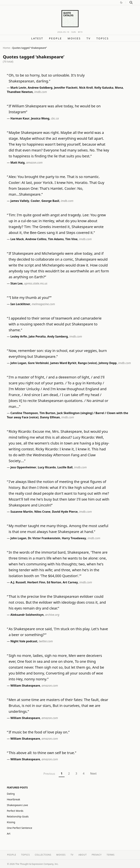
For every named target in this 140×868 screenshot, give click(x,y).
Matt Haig (18, 163)
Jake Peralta (37, 336)
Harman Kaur (20, 118)
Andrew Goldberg (40, 88)
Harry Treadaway (74, 538)
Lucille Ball (65, 467)
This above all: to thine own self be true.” (42, 753)
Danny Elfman (50, 417)
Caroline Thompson (24, 413)
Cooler (35, 201)
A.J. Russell (18, 582)
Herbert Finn (36, 582)
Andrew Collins (36, 239)
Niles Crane (42, 512)
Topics (103, 38)
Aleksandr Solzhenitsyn (27, 615)
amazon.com (34, 163)
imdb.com (41, 92)
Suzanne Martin (22, 512)
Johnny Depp (108, 363)
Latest (37, 38)
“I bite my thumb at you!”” (30, 298)
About (83, 855)
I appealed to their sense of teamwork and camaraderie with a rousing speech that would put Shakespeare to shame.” (55, 324)
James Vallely (20, 201)
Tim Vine (71, 239)
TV (89, 38)
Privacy (97, 855)
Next (93, 773)
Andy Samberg (58, 336)
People (55, 38)
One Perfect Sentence (19, 828)
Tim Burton (47, 413)
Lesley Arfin (19, 336)
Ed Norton (54, 582)
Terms (111, 855)
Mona (119, 88)
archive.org (52, 615)
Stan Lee (17, 283)
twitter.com (46, 641)
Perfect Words (15, 811)
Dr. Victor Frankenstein (44, 538)
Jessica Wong (40, 118)
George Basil (50, 201)
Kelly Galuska (104, 88)
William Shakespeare (25, 686)
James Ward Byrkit (63, 363)
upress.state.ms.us (36, 283)
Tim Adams (56, 239)
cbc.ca (55, 118)
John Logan (18, 363)
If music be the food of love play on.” (39, 732)
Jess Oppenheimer (23, 467)
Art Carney (70, 582)
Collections (43, 855)
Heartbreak (13, 799)
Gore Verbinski (38, 363)
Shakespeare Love (17, 805)
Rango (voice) (87, 363)
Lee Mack (17, 239)
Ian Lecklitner (20, 304)
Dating (11, 794)
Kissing (11, 822)
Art (9, 834)
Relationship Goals (18, 816)
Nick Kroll (86, 88)
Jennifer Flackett (66, 88)
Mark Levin (18, 88)
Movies (74, 38)
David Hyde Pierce (65, 512)
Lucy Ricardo (47, 467)
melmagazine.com (43, 304)
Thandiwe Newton (20, 92)
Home (6, 48)
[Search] (131, 2)
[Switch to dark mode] (121, 2)
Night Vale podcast (24, 641)
